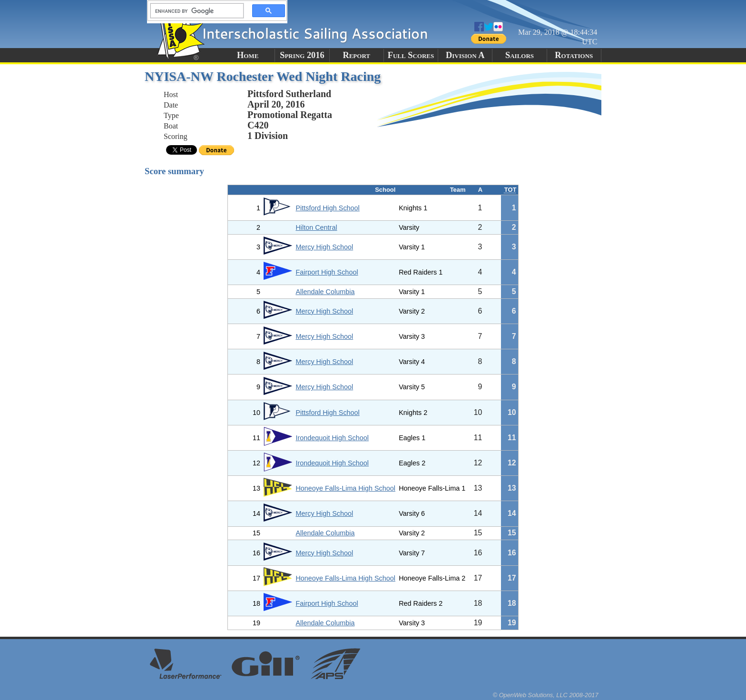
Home (248, 55)
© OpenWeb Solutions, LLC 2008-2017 (546, 695)
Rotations (574, 55)
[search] (194, 11)
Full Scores (411, 55)
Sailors (520, 55)
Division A (465, 55)
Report (356, 55)
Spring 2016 (302, 55)
